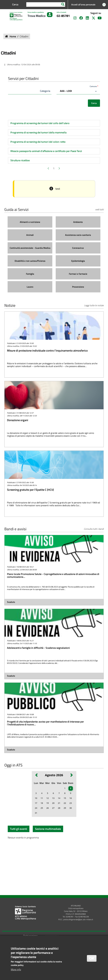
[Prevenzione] (78, 287)
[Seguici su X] (94, 18)
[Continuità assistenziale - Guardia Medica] (30, 248)
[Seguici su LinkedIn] (87, 18)
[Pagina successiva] (59, 168)
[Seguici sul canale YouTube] (100, 18)
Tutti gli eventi (19, 829)
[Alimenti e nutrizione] (30, 222)
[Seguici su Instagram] (75, 18)
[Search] (63, 5)
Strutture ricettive (20, 160)
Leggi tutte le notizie (94, 305)
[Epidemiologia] (78, 261)
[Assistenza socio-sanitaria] (78, 235)
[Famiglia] (30, 274)
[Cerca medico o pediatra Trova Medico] (40, 15)
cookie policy (17, 965)
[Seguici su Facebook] (81, 18)
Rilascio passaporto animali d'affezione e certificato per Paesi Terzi (46, 151)
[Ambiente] (78, 222)
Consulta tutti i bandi (94, 529)
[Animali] (30, 235)
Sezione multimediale (48, 829)
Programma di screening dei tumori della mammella (38, 132)
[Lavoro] (30, 287)
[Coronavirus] (78, 248)
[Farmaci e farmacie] (78, 274)
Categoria (45, 91)
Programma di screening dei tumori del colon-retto (38, 142)
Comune (93, 86)
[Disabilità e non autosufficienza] (30, 261)
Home (13, 36)
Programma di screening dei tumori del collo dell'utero (40, 123)
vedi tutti (99, 209)
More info (16, 970)
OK (92, 959)
